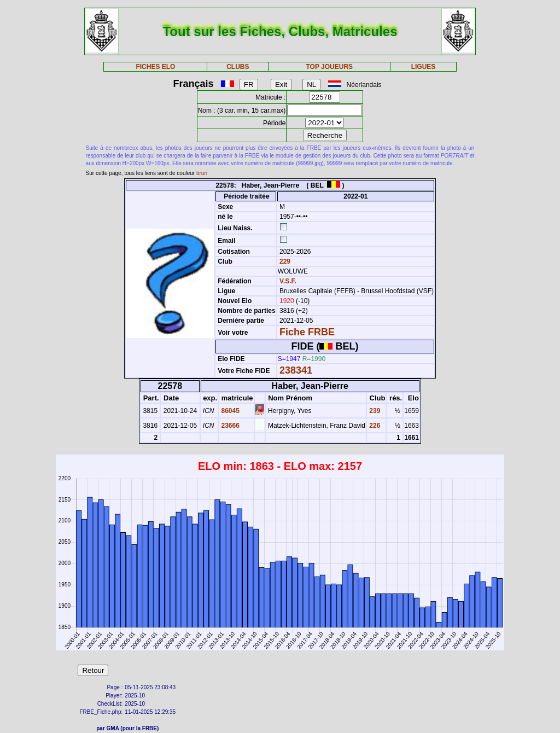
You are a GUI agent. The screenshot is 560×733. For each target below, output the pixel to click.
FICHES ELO (155, 67)
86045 (229, 411)
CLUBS (238, 67)
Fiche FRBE (307, 332)
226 (374, 426)
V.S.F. (288, 281)
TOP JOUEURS (330, 67)
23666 (229, 426)
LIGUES (424, 67)
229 (284, 261)
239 (374, 411)
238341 (296, 370)
